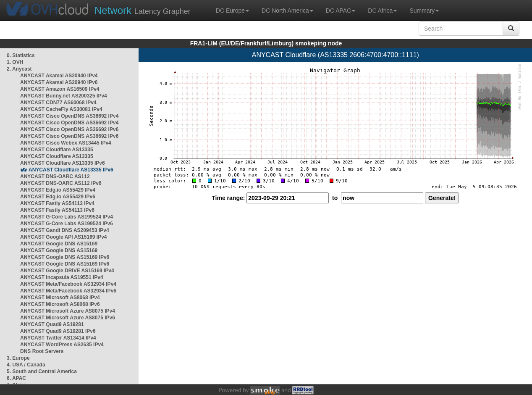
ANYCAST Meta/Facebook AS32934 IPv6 (68, 291)
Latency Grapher (143, 10)
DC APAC (341, 11)
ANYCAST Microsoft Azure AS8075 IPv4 (68, 311)
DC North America (287, 11)
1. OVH (15, 62)
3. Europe (18, 358)
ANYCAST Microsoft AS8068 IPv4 (60, 298)
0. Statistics (21, 55)
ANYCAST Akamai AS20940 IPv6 (59, 82)
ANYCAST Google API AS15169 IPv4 (64, 237)
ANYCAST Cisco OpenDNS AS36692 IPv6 (69, 129)
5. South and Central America (42, 371)
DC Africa (382, 11)
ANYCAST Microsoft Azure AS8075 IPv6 (68, 318)
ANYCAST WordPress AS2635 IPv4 (62, 345)
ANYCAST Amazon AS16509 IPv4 (60, 89)
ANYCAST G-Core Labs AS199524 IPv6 (67, 224)
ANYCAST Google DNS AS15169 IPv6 (65, 257)
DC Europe (232, 11)
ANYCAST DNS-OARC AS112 (55, 176)
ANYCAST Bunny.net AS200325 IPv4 (64, 96)
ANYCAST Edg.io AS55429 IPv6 (58, 197)
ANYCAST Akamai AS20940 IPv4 (59, 76)
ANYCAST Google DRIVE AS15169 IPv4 (67, 271)
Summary (424, 11)
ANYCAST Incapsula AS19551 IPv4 (62, 277)
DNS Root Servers (42, 351)
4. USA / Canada (26, 365)
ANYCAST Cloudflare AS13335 (57, 150)
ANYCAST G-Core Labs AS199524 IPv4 (67, 217)
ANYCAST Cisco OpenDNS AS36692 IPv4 (69, 116)
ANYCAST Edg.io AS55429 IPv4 (58, 190)
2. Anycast (19, 69)
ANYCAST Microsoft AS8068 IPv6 (60, 304)
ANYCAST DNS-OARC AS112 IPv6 (61, 183)
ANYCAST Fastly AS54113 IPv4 (57, 203)
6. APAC (16, 378)
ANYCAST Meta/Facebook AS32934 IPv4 (68, 284)
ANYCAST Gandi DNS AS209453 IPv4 (65, 230)
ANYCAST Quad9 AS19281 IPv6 (58, 331)
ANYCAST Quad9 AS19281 (52, 324)
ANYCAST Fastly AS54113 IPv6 (57, 210)
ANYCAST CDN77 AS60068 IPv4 (58, 103)
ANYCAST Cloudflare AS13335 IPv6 (63, 163)
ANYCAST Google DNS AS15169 (59, 244)
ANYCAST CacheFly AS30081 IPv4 (61, 109)
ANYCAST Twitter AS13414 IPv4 (58, 338)
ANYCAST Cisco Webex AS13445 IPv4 (66, 143)
